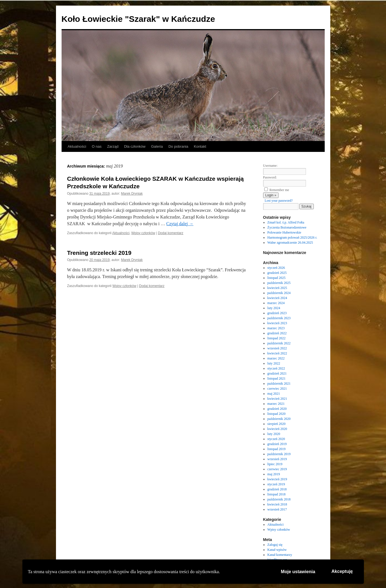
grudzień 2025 (277, 273)
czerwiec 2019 (277, 469)
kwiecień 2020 (277, 429)
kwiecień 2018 (277, 504)
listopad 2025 (276, 278)
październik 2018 (279, 499)
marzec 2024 (276, 303)
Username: (270, 166)
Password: (270, 177)
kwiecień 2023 (277, 323)
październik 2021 (279, 384)
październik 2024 (279, 293)
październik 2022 (279, 343)
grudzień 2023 (277, 313)
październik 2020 (279, 419)
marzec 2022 (276, 358)
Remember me (279, 190)
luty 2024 (274, 308)
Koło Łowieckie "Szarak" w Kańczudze (138, 19)
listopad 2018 (276, 494)
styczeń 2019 (276, 484)
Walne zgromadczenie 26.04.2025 (290, 243)
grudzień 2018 (277, 489)
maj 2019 (274, 474)
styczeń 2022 (276, 368)
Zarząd (113, 146)
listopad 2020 (276, 414)
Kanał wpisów (277, 550)
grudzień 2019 (277, 444)
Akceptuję (342, 571)
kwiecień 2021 (277, 399)
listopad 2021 (276, 378)
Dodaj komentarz (171, 233)
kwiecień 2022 (277, 353)
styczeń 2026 (276, 268)
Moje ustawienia (298, 572)
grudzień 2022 (277, 333)
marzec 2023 (276, 328)
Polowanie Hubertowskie (284, 232)
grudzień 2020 (277, 409)
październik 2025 (279, 283)
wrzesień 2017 (277, 509)
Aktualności (77, 146)
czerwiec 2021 (277, 389)
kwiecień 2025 (277, 288)
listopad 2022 (276, 338)
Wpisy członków (143, 233)
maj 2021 (274, 394)
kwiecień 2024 (277, 298)
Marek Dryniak (132, 194)
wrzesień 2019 (277, 459)
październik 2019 (279, 454)
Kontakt (200, 146)
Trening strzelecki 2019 (99, 253)
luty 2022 (274, 363)
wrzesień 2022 (277, 348)
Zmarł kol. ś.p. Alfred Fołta (286, 222)
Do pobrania (178, 146)
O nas (97, 146)
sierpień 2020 (276, 424)
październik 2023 (279, 318)
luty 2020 (274, 434)
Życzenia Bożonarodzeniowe (287, 227)
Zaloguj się (275, 545)
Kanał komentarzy (280, 555)
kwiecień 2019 (277, 479)
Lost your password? (279, 201)
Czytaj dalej (180, 224)
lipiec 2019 (275, 464)
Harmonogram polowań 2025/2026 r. (292, 237)
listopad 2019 (276, 449)
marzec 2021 (276, 404)
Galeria (157, 146)
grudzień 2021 (277, 373)
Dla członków (135, 146)
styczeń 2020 (276, 439)
